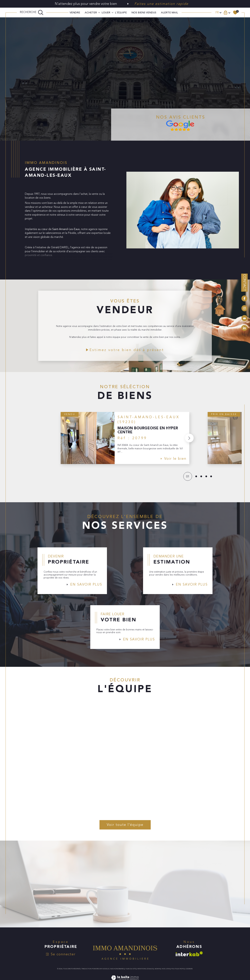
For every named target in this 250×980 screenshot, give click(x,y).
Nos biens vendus (144, 13)
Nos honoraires (117, 972)
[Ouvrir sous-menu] (99, 12)
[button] (189, 439)
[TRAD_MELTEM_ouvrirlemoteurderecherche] (32, 12)
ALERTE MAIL (169, 13)
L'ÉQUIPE (121, 13)
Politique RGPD (178, 972)
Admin (158, 972)
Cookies (189, 972)
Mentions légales (145, 972)
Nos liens (166, 972)
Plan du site (131, 972)
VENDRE (75, 13)
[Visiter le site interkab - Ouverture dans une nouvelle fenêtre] (189, 957)
